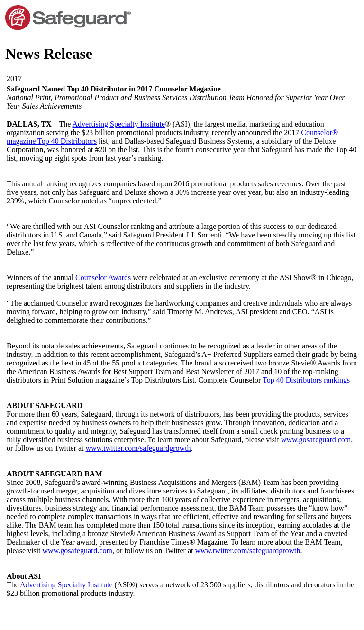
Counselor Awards (103, 278)
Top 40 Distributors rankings (306, 380)
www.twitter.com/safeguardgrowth (138, 448)
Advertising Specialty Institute (119, 124)
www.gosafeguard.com (316, 440)
